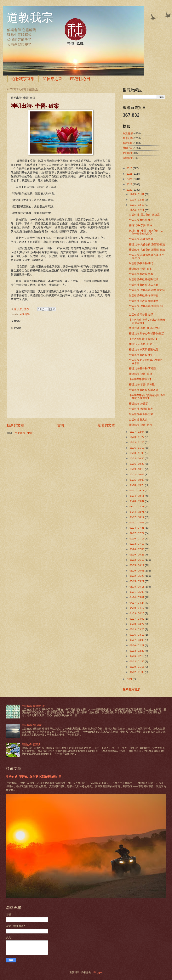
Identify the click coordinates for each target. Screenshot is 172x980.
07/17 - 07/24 (137, 533)
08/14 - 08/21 (137, 512)
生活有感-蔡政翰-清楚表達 (144, 390)
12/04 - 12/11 (137, 210)
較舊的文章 (106, 425)
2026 (130, 168)
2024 (130, 179)
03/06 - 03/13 (137, 635)
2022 (130, 190)
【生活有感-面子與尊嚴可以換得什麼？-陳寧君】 (147, 397)
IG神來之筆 (52, 79)
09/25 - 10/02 (137, 480)
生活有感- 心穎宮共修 (141, 239)
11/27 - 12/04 (137, 432)
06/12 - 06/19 (137, 560)
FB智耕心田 (80, 79)
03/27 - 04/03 (137, 619)
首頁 (61, 425)
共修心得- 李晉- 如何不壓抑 (144, 328)
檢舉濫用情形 (131, 689)
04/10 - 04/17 (137, 608)
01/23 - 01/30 (137, 661)
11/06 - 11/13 (137, 448)
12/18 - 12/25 (137, 200)
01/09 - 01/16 (137, 667)
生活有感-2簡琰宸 (32, 725)
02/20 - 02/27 (137, 645)
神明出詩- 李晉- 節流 (140, 374)
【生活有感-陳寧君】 (141, 379)
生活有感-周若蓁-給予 (141, 315)
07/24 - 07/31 (137, 528)
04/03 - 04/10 (137, 613)
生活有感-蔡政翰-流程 (141, 274)
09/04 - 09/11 (137, 496)
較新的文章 (15, 425)
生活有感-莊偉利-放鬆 (141, 414)
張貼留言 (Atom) (24, 433)
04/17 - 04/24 (137, 603)
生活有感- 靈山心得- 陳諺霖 (144, 215)
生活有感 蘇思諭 (138, 420)
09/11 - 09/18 (137, 490)
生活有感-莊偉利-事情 (141, 263)
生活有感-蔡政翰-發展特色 (144, 295)
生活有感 (128, 133)
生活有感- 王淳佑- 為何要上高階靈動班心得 (34, 777)
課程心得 (128, 158)
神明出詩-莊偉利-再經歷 (142, 368)
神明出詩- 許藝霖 (138, 404)
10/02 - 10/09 (137, 474)
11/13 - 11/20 (137, 442)
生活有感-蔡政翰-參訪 (141, 355)
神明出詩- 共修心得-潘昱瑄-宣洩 (147, 244)
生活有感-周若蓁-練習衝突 (144, 301)
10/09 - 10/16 (137, 469)
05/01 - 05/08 (137, 592)
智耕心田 (128, 143)
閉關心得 (128, 153)
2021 (130, 679)
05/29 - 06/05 (137, 571)
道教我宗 (30, 18)
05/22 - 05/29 (137, 576)
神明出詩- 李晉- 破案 (140, 269)
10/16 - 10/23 (137, 464)
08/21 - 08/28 (137, 507)
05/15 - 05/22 (137, 581)
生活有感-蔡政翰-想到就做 (144, 279)
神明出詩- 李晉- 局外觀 (142, 384)
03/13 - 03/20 (137, 629)
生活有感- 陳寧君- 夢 (33, 706)
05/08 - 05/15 (137, 587)
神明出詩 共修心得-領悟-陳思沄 (146, 333)
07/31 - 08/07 (137, 523)
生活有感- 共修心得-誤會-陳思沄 (147, 290)
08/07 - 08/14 (137, 517)
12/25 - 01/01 (137, 194)
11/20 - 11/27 (137, 437)
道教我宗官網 (23, 79)
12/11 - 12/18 (137, 205)
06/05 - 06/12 (137, 565)
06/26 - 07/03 (137, 549)
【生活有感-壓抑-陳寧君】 (144, 339)
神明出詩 (25, 314)
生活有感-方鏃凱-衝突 (141, 220)
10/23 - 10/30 (137, 458)
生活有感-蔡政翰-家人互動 (144, 285)
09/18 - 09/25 (137, 485)
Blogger (98, 972)
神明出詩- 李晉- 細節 (140, 344)
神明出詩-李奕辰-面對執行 (144, 349)
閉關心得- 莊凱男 (31, 744)
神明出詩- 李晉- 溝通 (140, 225)
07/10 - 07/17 (137, 539)
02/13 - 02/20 (137, 651)
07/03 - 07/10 (137, 544)
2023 (130, 184)
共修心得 (128, 138)
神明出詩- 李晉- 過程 (140, 425)
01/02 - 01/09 (137, 672)
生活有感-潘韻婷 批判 (141, 409)
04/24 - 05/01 (137, 597)
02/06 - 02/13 (137, 656)
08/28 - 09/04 (137, 501)
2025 (130, 174)
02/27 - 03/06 (137, 640)
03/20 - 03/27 (137, 624)
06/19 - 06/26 (137, 555)
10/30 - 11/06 (137, 453)
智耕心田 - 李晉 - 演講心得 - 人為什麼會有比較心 (146, 232)
